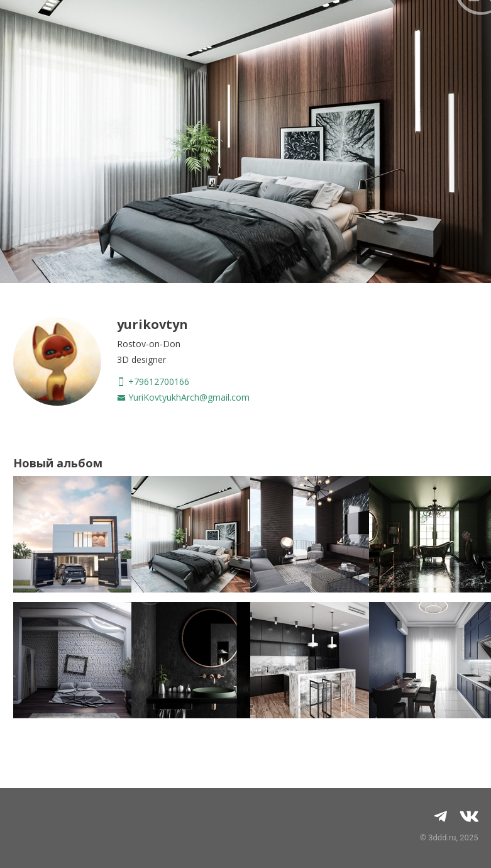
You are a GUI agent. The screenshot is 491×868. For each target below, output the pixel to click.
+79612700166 (153, 381)
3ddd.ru (442, 837)
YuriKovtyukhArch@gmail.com (183, 397)
